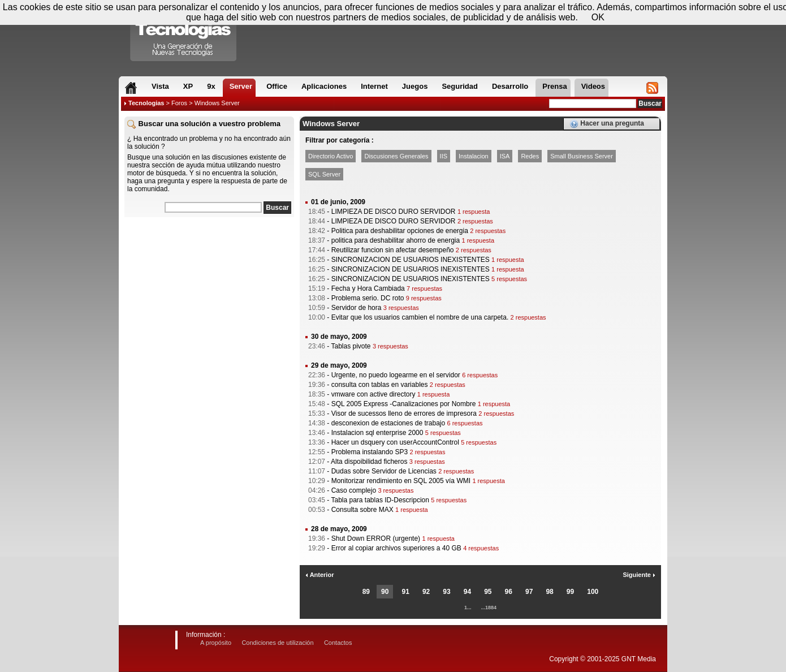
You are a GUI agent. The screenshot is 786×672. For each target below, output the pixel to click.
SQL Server (324, 174)
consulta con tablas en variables (380, 385)
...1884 (489, 608)
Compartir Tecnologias (184, 33)
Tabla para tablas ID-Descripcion (380, 500)
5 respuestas (509, 279)
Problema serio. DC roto (368, 298)
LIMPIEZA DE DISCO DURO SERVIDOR (394, 212)
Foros (179, 103)
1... (468, 608)
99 (570, 592)
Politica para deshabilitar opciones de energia (400, 231)
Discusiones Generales (396, 156)
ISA (505, 156)
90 (385, 592)
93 (446, 592)
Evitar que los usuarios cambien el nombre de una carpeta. (420, 317)
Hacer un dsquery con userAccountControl (395, 442)
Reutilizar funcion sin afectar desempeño (393, 250)
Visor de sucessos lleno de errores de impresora (404, 413)
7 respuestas (424, 288)
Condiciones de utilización (277, 643)
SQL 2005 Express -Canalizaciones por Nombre (404, 404)
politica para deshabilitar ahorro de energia (396, 240)
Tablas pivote (351, 346)
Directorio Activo (331, 156)
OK (598, 17)
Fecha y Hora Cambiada (368, 288)
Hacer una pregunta (607, 124)
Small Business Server (582, 156)
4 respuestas (481, 548)
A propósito (216, 643)
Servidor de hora (357, 308)
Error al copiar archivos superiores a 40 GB (396, 548)
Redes (530, 156)
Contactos (338, 643)
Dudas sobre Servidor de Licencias (384, 471)
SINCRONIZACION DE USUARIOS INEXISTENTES (411, 260)
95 (488, 592)
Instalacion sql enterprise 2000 (377, 433)
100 (593, 592)
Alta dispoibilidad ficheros (369, 462)
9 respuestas (424, 298)
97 (529, 592)
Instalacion (474, 156)
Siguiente (639, 575)
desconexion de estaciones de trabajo (388, 423)
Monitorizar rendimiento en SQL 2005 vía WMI (401, 481)
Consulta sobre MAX (362, 510)
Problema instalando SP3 (370, 452)
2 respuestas (475, 221)
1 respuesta (474, 212)
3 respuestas (401, 308)
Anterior (319, 575)
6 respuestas (480, 375)
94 (467, 592)
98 (549, 592)
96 (509, 592)
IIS (444, 156)
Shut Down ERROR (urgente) (376, 539)
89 (366, 592)
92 (426, 592)
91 (405, 592)
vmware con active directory (373, 394)
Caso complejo (354, 490)
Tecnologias (146, 103)
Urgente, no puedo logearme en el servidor (396, 375)
